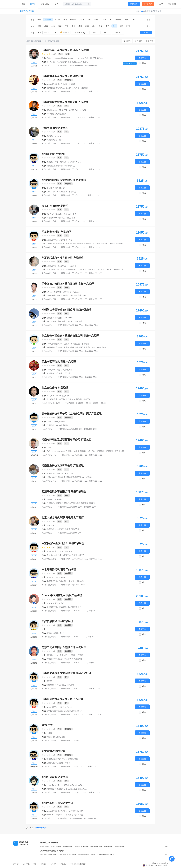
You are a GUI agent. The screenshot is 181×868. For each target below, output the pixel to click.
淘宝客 (49, 737)
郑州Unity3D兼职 (96, 847)
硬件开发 (118, 20)
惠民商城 (50, 789)
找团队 (146, 33)
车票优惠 (67, 373)
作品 (56, 4)
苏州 (128, 26)
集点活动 (50, 373)
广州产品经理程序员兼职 (106, 855)
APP (161, 4)
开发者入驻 (148, 4)
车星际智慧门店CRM (67, 399)
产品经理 (48, 20)
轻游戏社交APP (80, 295)
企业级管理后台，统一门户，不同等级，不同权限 (94, 451)
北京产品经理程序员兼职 (49, 855)
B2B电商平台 (66, 555)
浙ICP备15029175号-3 (160, 863)
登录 (170, 4)
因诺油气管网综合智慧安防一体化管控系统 (83, 243)
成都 (80, 26)
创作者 (118, 33)
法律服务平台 (76, 607)
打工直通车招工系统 (78, 789)
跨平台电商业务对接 (65, 295)
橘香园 (49, 633)
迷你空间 (68, 711)
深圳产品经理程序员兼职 (87, 855)
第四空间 (69, 815)
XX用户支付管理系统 (75, 581)
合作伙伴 (53, 864)
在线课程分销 (64, 607)
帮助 (35, 864)
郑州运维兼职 (120, 847)
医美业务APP (78, 711)
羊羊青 (68, 763)
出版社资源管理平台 (55, 166)
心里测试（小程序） (66, 321)
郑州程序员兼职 (37, 41)
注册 (174, 4)
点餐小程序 (51, 295)
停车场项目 (51, 62)
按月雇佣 (138, 41)
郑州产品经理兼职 (27, 11)
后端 (96, 20)
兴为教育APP (77, 659)
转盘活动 (58, 373)
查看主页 (142, 58)
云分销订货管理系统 (55, 503)
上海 (53, 26)
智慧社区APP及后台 (80, 62)
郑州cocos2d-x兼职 (82, 847)
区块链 (104, 20)
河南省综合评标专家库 (56, 243)
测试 (127, 20)
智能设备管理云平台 (55, 347)
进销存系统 (59, 529)
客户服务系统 (52, 399)
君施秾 (61, 763)
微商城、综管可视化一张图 (125, 269)
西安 (101, 26)
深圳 (60, 26)
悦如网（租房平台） (84, 399)
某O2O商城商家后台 (55, 711)
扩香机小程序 (70, 218)
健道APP (89, 477)
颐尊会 (61, 218)
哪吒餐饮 (50, 685)
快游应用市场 (60, 685)
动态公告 (16, 864)
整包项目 (127, 41)
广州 (67, 26)
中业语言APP (52, 659)
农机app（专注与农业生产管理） (60, 451)
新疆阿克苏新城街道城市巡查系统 (77, 347)
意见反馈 (64, 864)
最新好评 (150, 41)
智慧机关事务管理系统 (56, 88)
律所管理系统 (69, 166)
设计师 (57, 20)
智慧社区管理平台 (99, 347)
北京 (46, 26)
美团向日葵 (78, 815)
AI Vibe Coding (80, 33)
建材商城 (70, 685)
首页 (23, 4)
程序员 (33, 4)
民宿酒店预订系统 (72, 529)
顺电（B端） (52, 321)
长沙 (121, 26)
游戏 (89, 20)
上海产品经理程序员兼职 (68, 855)
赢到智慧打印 (52, 607)
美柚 (63, 737)
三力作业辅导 (52, 763)
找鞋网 (68, 88)
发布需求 (134, 4)
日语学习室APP (64, 659)
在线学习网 (51, 192)
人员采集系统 (62, 192)
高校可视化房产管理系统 (56, 114)
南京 (87, 26)
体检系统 (72, 192)
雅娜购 (66, 425)
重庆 (107, 26)
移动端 (73, 20)
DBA (134, 20)
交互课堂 (79, 321)
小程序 (82, 20)
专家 (95, 33)
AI (110, 20)
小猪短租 (58, 425)
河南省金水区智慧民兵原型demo (71, 477)
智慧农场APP (52, 477)
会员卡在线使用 (53, 555)
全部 (39, 20)
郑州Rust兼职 (56, 847)
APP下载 (26, 864)
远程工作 (83, 864)
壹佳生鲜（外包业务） (56, 815)
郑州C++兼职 (45, 847)
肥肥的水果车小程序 (72, 503)
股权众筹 (62, 581)
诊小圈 (62, 633)
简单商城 (50, 529)
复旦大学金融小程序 (55, 140)
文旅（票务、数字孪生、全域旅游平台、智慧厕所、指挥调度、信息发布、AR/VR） (80, 269)
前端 (65, 20)
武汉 (94, 26)
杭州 (73, 26)
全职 (106, 33)
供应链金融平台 (78, 555)
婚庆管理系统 (52, 581)
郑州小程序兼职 (68, 847)
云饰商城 (50, 425)
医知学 (56, 633)
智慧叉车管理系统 (88, 503)
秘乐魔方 (57, 737)
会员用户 (65, 33)
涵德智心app (52, 218)
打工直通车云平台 (62, 789)
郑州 (114, 26)
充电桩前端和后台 (64, 62)
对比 (144, 63)
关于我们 (43, 864)
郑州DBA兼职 (109, 847)
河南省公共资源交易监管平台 (113, 243)
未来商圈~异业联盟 (80, 88)
